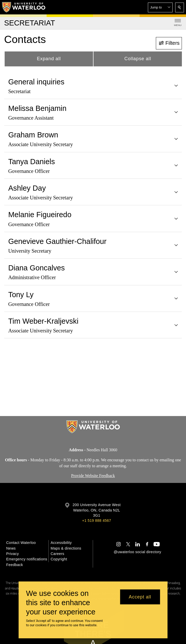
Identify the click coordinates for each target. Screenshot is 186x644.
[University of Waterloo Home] (24, 7)
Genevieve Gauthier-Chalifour (57, 241)
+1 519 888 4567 (97, 521)
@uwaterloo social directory (137, 552)
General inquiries (36, 82)
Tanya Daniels (32, 162)
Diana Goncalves (37, 268)
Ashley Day (27, 188)
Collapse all (138, 59)
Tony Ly (21, 295)
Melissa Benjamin (37, 108)
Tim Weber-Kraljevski (43, 321)
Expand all (49, 59)
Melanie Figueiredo (40, 215)
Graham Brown (33, 135)
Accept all (140, 597)
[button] (160, 7)
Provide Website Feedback (93, 476)
